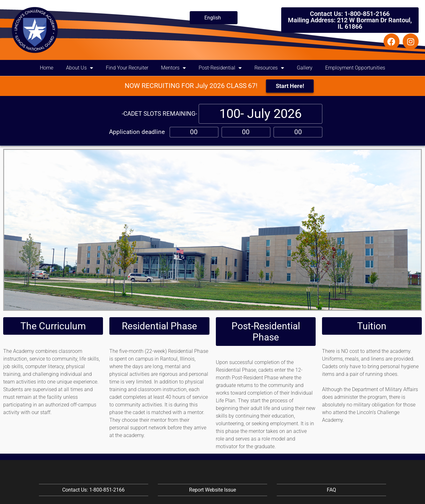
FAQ (331, 490)
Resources (269, 68)
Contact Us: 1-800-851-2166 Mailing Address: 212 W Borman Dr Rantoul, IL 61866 (350, 20)
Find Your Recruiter (127, 68)
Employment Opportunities (355, 68)
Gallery (305, 68)
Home (47, 68)
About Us (80, 68)
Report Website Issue (212, 490)
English (213, 18)
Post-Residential (220, 68)
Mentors (173, 68)
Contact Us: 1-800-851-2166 (93, 490)
